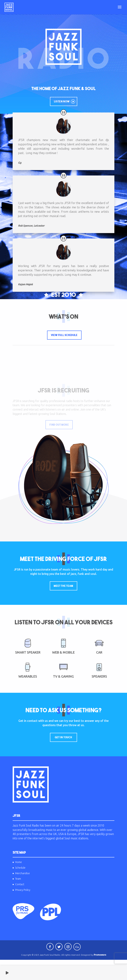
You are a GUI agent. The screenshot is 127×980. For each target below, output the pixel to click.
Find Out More (59, 425)
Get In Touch (63, 737)
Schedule (20, 868)
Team (18, 879)
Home (18, 862)
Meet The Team (63, 586)
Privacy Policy (23, 890)
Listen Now (62, 101)
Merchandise (22, 873)
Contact (20, 884)
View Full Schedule (64, 335)
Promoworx (100, 955)
